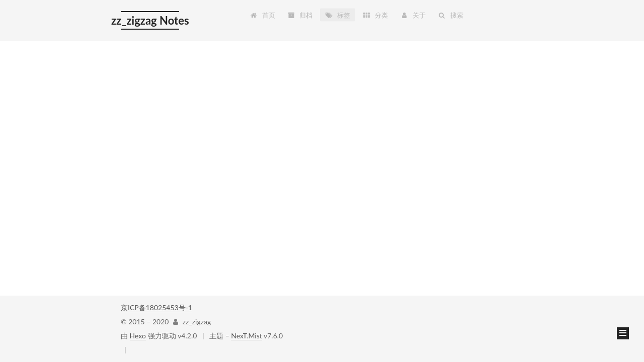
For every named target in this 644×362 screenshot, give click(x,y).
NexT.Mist (246, 336)
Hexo (138, 336)
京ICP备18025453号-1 (156, 307)
